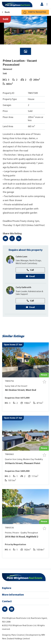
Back (6, 12)
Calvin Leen (21, 257)
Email (30, 276)
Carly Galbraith (23, 287)
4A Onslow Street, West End (20, 390)
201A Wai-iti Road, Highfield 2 (22, 537)
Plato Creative (18, 635)
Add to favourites (37, 12)
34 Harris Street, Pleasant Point (23, 463)
